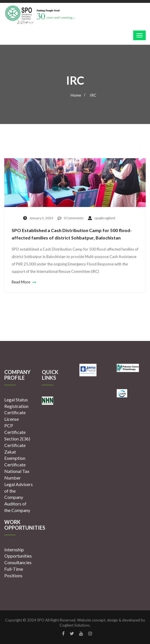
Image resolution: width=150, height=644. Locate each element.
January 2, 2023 (38, 218)
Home (76, 95)
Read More (23, 282)
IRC (93, 95)
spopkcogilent (102, 218)
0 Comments (71, 218)
